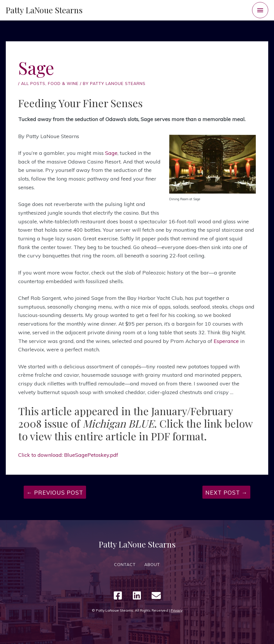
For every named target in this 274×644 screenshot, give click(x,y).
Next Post (226, 493)
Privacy (177, 610)
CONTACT (125, 565)
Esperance (226, 341)
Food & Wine (63, 83)
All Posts (33, 83)
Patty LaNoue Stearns (44, 10)
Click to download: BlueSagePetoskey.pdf (68, 455)
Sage (111, 153)
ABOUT (152, 565)
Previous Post (55, 493)
